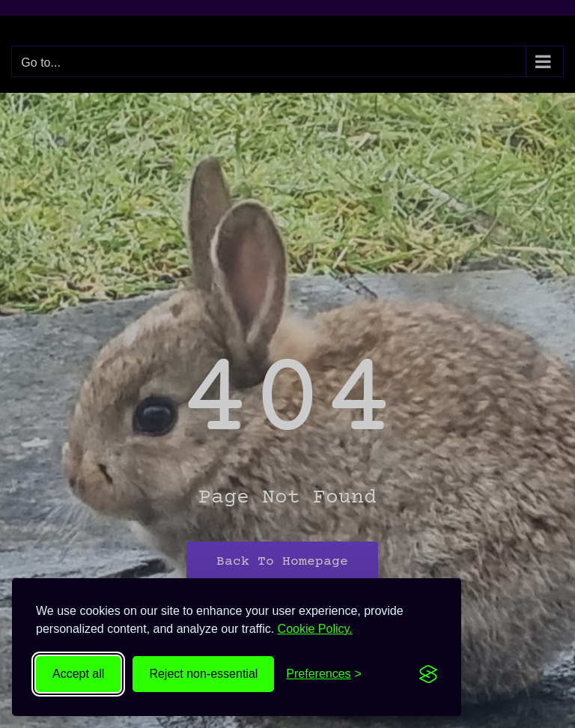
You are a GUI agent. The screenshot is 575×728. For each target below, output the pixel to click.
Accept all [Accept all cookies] (78, 674)
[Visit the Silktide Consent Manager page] (428, 674)
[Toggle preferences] (324, 674)
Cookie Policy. (315, 629)
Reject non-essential (203, 674)
